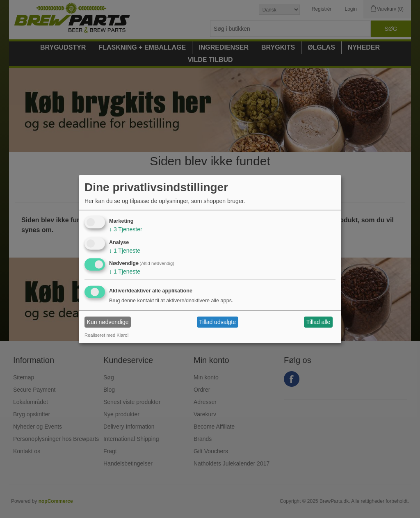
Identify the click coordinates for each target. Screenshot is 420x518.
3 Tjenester (126, 229)
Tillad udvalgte (217, 322)
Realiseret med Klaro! (107, 335)
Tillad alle (318, 322)
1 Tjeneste (125, 250)
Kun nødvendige (108, 322)
